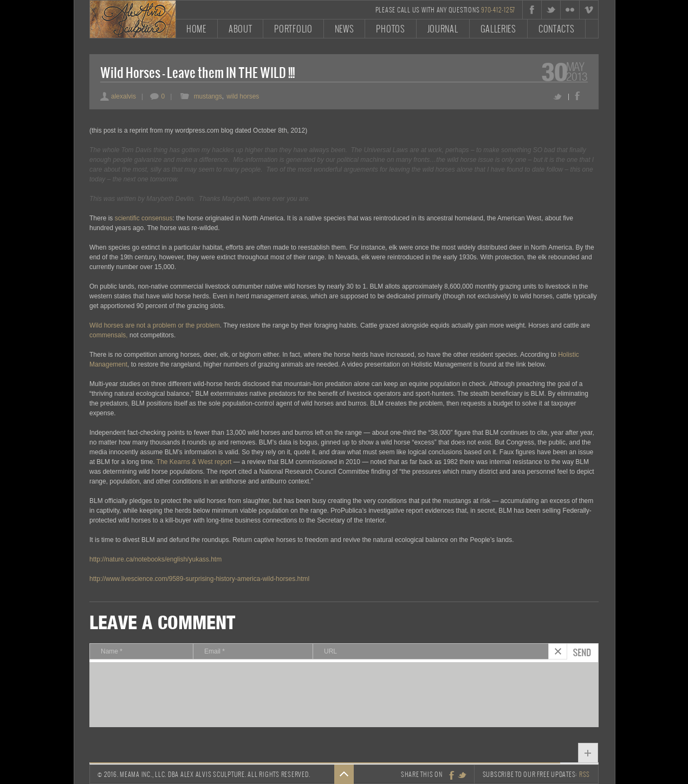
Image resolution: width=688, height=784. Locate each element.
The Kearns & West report (194, 462)
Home (196, 28)
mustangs (208, 96)
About (241, 28)
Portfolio (293, 28)
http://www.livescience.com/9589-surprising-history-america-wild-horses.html (199, 579)
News (345, 28)
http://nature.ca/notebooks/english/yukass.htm (155, 559)
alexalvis (118, 96)
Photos (390, 28)
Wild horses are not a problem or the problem (155, 325)
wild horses (243, 96)
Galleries (498, 28)
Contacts (557, 28)
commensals (108, 335)
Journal (443, 28)
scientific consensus (144, 218)
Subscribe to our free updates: (537, 774)
